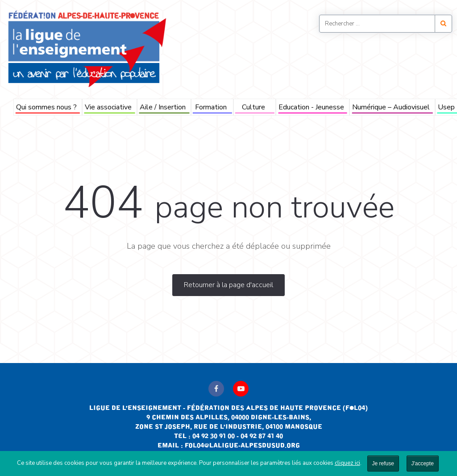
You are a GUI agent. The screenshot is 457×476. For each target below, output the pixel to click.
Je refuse (383, 463)
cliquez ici (347, 463)
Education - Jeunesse (311, 107)
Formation (211, 107)
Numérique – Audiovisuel (391, 107)
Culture (253, 107)
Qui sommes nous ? (46, 107)
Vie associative (108, 107)
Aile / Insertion (163, 107)
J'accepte (423, 463)
